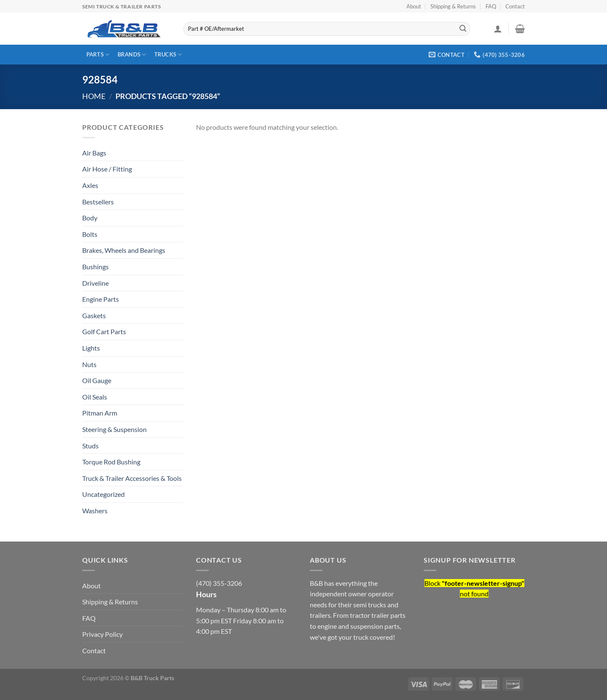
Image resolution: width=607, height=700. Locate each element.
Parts (98, 55)
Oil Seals (95, 397)
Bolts (90, 234)
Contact (515, 6)
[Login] (498, 29)
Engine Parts (101, 299)
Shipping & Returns (453, 6)
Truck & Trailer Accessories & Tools (132, 478)
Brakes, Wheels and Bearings (124, 250)
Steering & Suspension (114, 429)
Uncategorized (103, 494)
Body (90, 218)
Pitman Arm (100, 413)
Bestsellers (98, 202)
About (414, 6)
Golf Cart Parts (104, 331)
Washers (95, 511)
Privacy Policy (102, 634)
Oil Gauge (97, 380)
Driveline (95, 283)
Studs (90, 446)
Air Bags (94, 153)
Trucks (168, 55)
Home (94, 96)
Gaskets (94, 315)
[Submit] (463, 29)
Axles (90, 185)
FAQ (491, 6)
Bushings (95, 267)
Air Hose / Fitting (107, 169)
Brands (132, 55)
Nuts (89, 364)
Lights (91, 348)
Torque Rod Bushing (111, 462)
